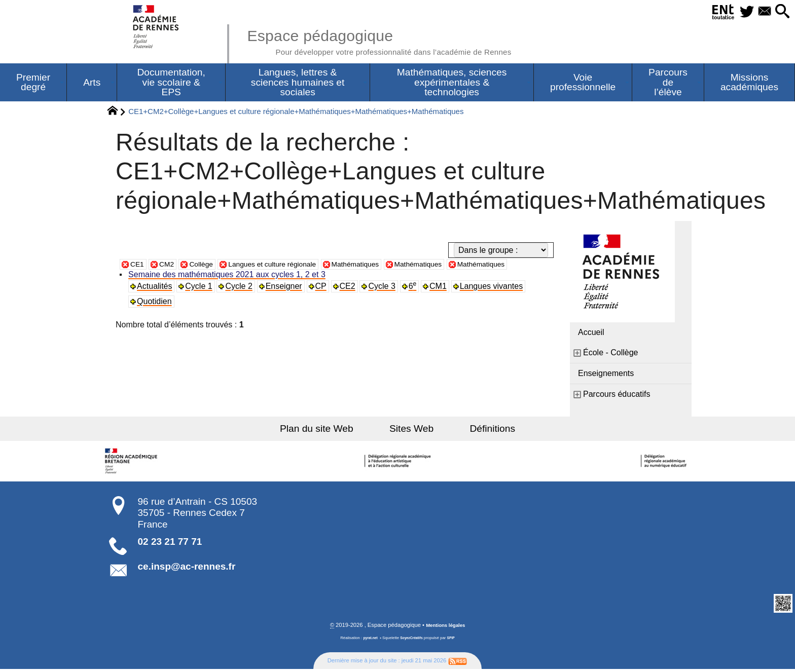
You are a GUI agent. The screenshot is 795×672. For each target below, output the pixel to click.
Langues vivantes (496, 300)
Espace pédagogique (401, 41)
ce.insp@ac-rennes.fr (187, 568)
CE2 (351, 300)
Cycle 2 (241, 300)
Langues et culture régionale (288, 266)
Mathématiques (383, 266)
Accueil (591, 334)
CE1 (138, 266)
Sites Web (411, 431)
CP (323, 300)
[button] (780, 12)
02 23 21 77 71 (170, 544)
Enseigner (286, 300)
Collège (208, 266)
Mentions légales (446, 628)
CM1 (442, 300)
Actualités (156, 300)
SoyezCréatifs (412, 641)
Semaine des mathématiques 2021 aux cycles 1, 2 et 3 (228, 289)
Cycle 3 (385, 300)
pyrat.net (368, 641)
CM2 (170, 266)
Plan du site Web (331, 431)
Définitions (479, 431)
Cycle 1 (201, 300)
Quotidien (156, 315)
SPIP (454, 641)
